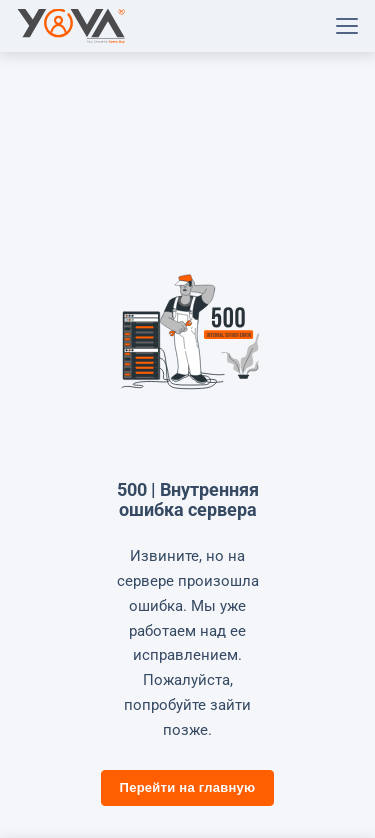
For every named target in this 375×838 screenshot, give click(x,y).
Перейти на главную (188, 787)
